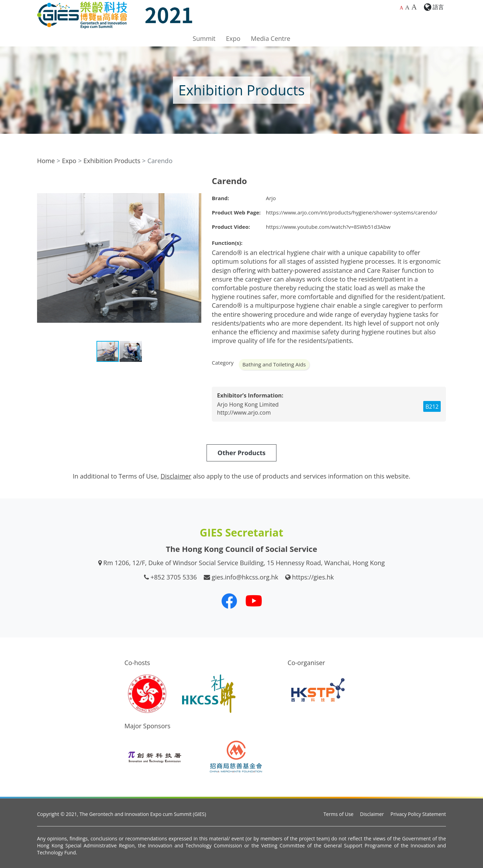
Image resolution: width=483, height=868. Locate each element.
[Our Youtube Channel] (254, 601)
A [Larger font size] (407, 7)
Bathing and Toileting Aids (274, 364)
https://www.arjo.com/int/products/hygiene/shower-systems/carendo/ (352, 212)
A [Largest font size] (414, 7)
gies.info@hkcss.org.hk (245, 577)
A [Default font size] (401, 8)
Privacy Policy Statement (418, 814)
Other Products (241, 453)
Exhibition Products (112, 161)
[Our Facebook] (229, 601)
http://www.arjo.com (244, 413)
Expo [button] (233, 38)
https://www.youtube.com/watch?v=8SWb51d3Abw (328, 227)
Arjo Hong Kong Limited (248, 404)
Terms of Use (338, 814)
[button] (195, 182)
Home (46, 161)
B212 (432, 407)
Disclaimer (372, 814)
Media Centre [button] (271, 38)
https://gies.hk (313, 577)
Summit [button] (204, 38)
